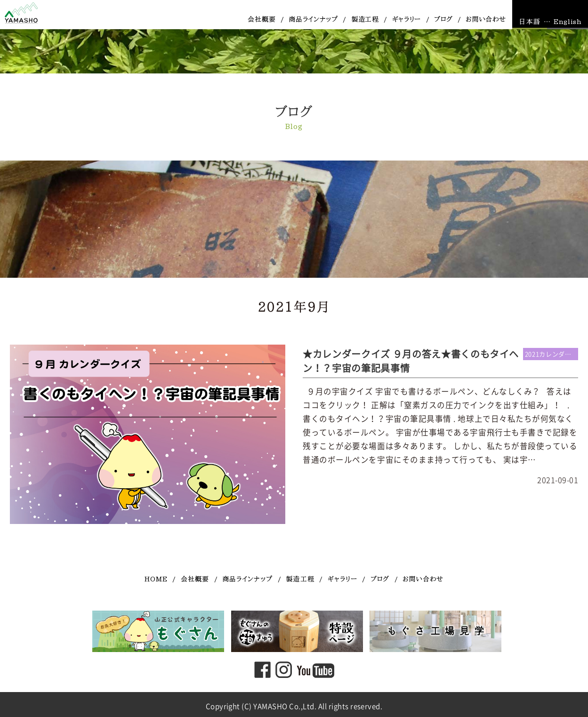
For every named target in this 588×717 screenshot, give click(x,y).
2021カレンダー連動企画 (552, 354)
